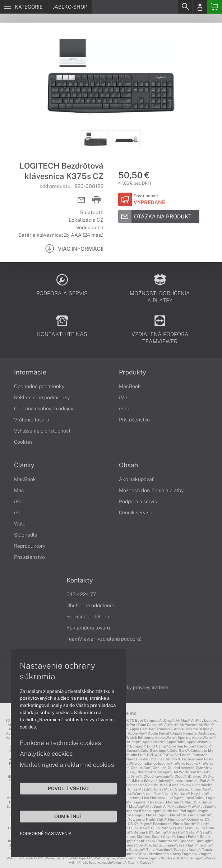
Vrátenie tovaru (32, 420)
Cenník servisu (136, 513)
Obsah (128, 465)
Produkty (133, 372)
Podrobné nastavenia (46, 834)
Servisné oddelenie (89, 617)
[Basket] (214, 7)
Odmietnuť (68, 816)
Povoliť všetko (68, 788)
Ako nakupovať (136, 479)
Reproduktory (30, 546)
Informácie (30, 372)
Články (24, 465)
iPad (124, 409)
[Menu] (24, 7)
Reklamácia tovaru (88, 628)
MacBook (130, 386)
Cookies (23, 442)
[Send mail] (81, 200)
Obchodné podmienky (39, 386)
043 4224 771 (82, 594)
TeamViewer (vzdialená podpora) (104, 639)
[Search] (185, 7)
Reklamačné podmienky (42, 397)
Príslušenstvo (134, 420)
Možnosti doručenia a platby (151, 490)
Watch (21, 524)
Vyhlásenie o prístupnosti (43, 431)
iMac (125, 397)
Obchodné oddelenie (90, 605)
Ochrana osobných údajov (44, 409)
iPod (19, 513)
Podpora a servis (138, 501)
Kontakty (80, 580)
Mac (19, 490)
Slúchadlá (26, 535)
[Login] (200, 7)
